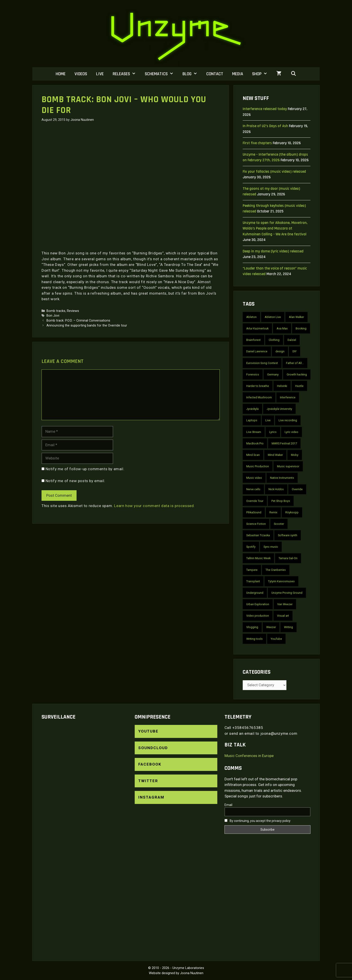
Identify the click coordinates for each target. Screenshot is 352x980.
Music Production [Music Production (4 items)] (258, 466)
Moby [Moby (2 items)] (295, 455)
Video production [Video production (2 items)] (258, 616)
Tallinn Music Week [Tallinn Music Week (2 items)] (258, 558)
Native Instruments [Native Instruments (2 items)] (282, 478)
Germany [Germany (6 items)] (273, 374)
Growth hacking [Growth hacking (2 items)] (297, 374)
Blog (192, 74)
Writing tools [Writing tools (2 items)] (254, 639)
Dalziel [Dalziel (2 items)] (292, 340)
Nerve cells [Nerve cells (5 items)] (253, 489)
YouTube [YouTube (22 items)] (276, 639)
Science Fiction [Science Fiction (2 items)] (256, 524)
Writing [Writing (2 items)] (288, 627)
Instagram (151, 797)
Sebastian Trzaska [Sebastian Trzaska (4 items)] (258, 535)
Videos (81, 74)
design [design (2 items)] (280, 351)
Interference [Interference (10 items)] (288, 397)
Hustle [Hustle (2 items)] (299, 386)
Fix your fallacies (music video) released (274, 172)
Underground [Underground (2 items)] (255, 593)
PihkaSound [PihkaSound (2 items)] (254, 512)
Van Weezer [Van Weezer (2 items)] (285, 604)
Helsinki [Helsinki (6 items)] (282, 386)
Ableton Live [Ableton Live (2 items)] (273, 317)
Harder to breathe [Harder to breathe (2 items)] (258, 386)
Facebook (150, 764)
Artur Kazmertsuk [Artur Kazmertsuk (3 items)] (257, 328)
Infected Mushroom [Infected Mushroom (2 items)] (259, 397)
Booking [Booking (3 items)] (301, 328)
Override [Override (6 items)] (297, 489)
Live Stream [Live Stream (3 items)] (254, 432)
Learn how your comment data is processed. (154, 506)
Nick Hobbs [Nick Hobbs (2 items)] (276, 489)
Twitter (148, 781)
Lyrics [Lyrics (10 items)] (273, 432)
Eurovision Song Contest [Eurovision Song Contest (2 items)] (262, 363)
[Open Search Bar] (293, 74)
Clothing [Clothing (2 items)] (274, 340)
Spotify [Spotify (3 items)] (251, 547)
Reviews (73, 311)
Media (238, 74)
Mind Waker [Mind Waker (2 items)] (275, 455)
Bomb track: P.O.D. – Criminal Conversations (78, 321)
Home (61, 74)
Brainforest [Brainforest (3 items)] (253, 340)
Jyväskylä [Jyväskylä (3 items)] (252, 409)
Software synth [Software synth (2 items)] (288, 535)
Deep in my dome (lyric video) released (273, 251)
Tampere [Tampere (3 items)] (252, 570)
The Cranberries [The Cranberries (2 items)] (276, 570)
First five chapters (257, 143)
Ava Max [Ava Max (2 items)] (282, 328)
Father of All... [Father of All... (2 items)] (295, 363)
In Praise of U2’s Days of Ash (265, 126)
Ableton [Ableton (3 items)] (251, 317)
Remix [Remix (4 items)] (273, 512)
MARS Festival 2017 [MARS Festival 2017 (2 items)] (284, 443)
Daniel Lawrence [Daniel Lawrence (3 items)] (257, 351)
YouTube (148, 731)
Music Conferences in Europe (249, 756)
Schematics (161, 74)
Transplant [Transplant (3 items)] (253, 581)
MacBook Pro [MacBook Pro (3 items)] (255, 443)
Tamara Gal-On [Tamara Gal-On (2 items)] (288, 558)
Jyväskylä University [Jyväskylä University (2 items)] (279, 409)
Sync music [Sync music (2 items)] (271, 547)
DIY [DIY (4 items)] (295, 351)
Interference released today (265, 109)
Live (100, 74)
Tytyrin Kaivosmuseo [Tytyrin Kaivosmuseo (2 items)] (281, 581)
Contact (215, 74)
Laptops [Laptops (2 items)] (252, 420)
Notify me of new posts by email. (75, 481)
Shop (262, 74)
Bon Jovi (53, 316)
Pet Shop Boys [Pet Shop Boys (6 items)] (281, 501)
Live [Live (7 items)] (268, 420)
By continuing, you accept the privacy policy (257, 821)
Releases (126, 74)
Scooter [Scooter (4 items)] (279, 524)
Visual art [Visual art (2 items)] (283, 616)
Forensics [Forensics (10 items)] (253, 374)
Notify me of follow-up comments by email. (85, 469)
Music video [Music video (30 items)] (254, 478)
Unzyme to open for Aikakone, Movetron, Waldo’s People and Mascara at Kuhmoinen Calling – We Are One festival (275, 228)
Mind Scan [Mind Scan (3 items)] (253, 455)
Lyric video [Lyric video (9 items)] (291, 432)
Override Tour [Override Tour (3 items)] (255, 501)
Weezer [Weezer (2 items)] (271, 627)
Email (228, 805)
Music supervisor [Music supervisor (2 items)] (288, 466)
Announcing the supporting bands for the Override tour (87, 326)
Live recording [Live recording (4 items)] (288, 420)
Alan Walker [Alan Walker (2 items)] (296, 317)
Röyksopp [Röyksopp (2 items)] (292, 512)
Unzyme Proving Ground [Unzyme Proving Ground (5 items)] (287, 593)
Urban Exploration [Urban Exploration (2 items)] (258, 604)
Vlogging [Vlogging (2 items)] (252, 627)
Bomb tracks (56, 311)
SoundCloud (153, 748)
